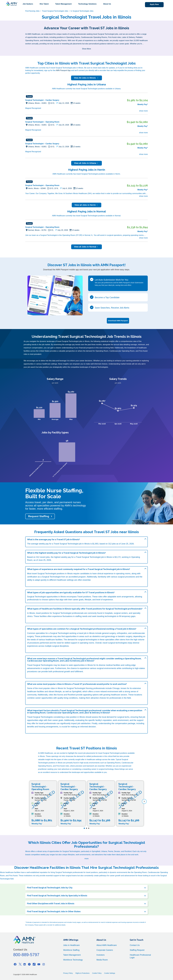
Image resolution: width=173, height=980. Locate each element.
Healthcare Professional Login (140, 956)
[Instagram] (44, 964)
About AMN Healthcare (107, 945)
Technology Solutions (87, 4)
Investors (100, 955)
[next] (144, 801)
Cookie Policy (97, 973)
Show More (87, 49)
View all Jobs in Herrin (87, 205)
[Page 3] (89, 828)
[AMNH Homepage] (12, 4)
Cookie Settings (110, 973)
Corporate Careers (105, 950)
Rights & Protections (82, 973)
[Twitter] (20, 964)
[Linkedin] (25, 964)
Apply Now (153, 4)
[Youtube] (39, 964)
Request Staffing (39, 516)
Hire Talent (44, 4)
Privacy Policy (68, 973)
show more (143, 111)
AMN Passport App (63, 70)
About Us (107, 4)
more (86, 858)
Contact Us (135, 945)
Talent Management (63, 4)
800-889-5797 (26, 954)
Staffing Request (137, 950)
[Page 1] (84, 828)
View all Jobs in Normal (86, 247)
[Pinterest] (29, 964)
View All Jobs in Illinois (86, 78)
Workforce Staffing (71, 950)
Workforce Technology (73, 960)
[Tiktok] (34, 964)
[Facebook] (15, 964)
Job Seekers (28, 4)
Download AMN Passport (118, 320)
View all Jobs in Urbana (86, 163)
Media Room (102, 960)
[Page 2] (86, 828)
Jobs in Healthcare (71, 945)
